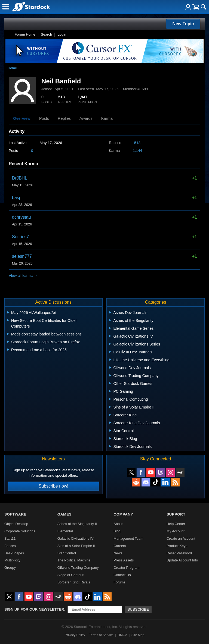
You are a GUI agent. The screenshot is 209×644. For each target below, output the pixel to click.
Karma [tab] (107, 118)
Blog (117, 531)
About (118, 524)
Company (123, 514)
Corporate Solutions (20, 531)
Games (64, 514)
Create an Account (181, 538)
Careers (120, 546)
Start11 (10, 538)
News (118, 553)
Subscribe (138, 609)
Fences (10, 546)
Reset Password (179, 553)
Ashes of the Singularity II (77, 524)
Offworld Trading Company (78, 568)
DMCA (122, 635)
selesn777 (22, 256)
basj (16, 198)
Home (12, 68)
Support (176, 514)
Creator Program (126, 568)
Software (15, 514)
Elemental (65, 531)
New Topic (183, 24)
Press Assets (124, 560)
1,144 (137, 151)
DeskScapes (14, 553)
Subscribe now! (53, 486)
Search (46, 34)
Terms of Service (101, 635)
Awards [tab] (86, 118)
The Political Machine (74, 560)
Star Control (67, 553)
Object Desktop (16, 524)
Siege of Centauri (71, 575)
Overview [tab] (22, 118)
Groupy (10, 568)
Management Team (128, 538)
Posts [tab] (44, 118)
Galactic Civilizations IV (76, 538)
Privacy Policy (75, 635)
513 (137, 143)
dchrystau (21, 217)
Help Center (176, 524)
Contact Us (122, 575)
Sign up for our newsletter (34, 609)
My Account (176, 531)
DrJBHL (20, 178)
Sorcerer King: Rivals (74, 582)
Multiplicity (12, 560)
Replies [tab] (64, 118)
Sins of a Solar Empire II (76, 546)
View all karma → (23, 276)
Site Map (138, 635)
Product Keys (177, 546)
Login (62, 34)
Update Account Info (182, 560)
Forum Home (25, 34)
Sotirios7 (20, 237)
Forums (119, 582)
